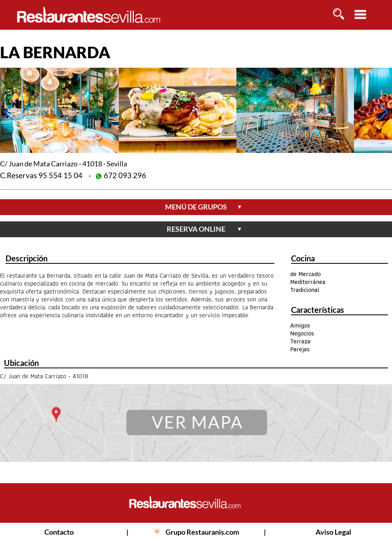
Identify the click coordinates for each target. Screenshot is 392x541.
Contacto (59, 532)
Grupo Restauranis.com (202, 532)
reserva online (205, 229)
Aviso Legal (333, 532)
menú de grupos (204, 207)
